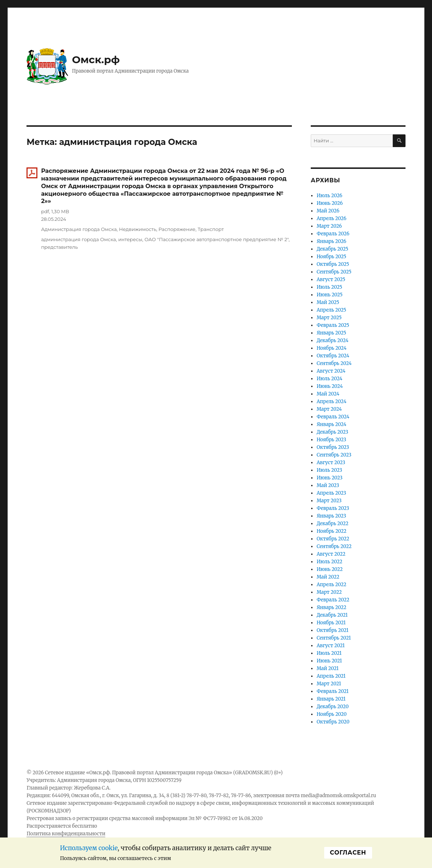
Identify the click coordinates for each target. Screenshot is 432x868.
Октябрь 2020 (333, 722)
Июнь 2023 (329, 478)
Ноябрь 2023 (331, 440)
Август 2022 (331, 554)
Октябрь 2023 (333, 447)
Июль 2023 (329, 470)
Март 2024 (329, 409)
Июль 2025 (329, 287)
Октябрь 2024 (333, 356)
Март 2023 (329, 501)
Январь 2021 (331, 699)
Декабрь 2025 (332, 249)
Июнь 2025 (330, 295)
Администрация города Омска (79, 229)
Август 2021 (331, 646)
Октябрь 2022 (333, 539)
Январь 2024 (331, 424)
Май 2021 (328, 668)
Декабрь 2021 (332, 615)
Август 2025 (331, 279)
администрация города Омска (78, 239)
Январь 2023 (331, 516)
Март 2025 (329, 318)
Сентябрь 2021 (334, 638)
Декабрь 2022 (333, 524)
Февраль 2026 (333, 234)
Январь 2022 (331, 607)
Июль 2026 (329, 196)
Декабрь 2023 (332, 432)
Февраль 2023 (333, 508)
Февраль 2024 (333, 417)
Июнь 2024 (330, 386)
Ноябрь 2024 (331, 348)
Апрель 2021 (331, 676)
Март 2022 (329, 592)
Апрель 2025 (331, 310)
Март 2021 (329, 684)
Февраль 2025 (333, 325)
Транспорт (211, 229)
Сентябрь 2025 (334, 272)
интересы (130, 239)
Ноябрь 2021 (331, 623)
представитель (59, 247)
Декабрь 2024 (333, 340)
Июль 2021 (329, 653)
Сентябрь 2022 (334, 546)
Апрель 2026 (331, 218)
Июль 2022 (329, 562)
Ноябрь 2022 (331, 531)
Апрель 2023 (331, 493)
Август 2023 (331, 463)
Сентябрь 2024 (334, 363)
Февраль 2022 (333, 600)
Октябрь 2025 (333, 264)
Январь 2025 (331, 333)
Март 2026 (329, 226)
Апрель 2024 (331, 401)
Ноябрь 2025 (331, 257)
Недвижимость (138, 229)
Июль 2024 (329, 379)
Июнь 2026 (330, 203)
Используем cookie (89, 848)
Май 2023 (328, 485)
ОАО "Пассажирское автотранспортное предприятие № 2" (217, 239)
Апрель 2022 (331, 585)
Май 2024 (328, 394)
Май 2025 (328, 302)
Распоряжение (177, 229)
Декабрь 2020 (333, 707)
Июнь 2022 (330, 569)
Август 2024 (331, 371)
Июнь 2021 (329, 661)
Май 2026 (328, 211)
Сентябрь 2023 (334, 455)
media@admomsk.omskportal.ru (338, 796)
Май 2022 (328, 577)
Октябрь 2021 (333, 630)
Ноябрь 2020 (332, 714)
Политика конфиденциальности (66, 834)
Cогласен (348, 853)
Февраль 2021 (333, 691)
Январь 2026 (331, 241)
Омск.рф (96, 60)
